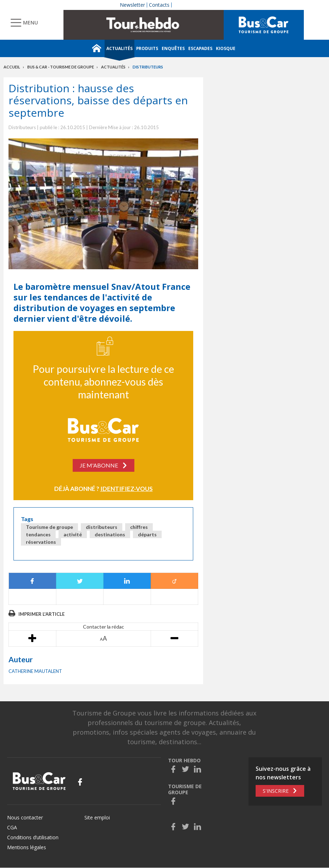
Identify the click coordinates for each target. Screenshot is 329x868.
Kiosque (226, 48)
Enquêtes (173, 48)
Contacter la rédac (104, 627)
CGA (12, 827)
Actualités (119, 48)
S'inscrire (276, 791)
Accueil (12, 67)
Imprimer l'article (41, 614)
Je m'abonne (99, 465)
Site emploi (97, 817)
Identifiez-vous (127, 489)
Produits (147, 48)
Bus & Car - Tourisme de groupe (61, 67)
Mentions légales (27, 847)
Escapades (200, 48)
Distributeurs (148, 67)
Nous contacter (25, 817)
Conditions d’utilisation (33, 837)
